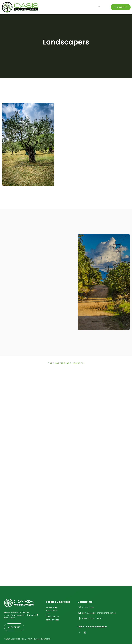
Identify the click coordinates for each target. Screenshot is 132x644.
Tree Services (52, 611)
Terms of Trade (53, 620)
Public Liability (52, 617)
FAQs (48, 614)
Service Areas (52, 608)
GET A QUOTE (117, 6)
